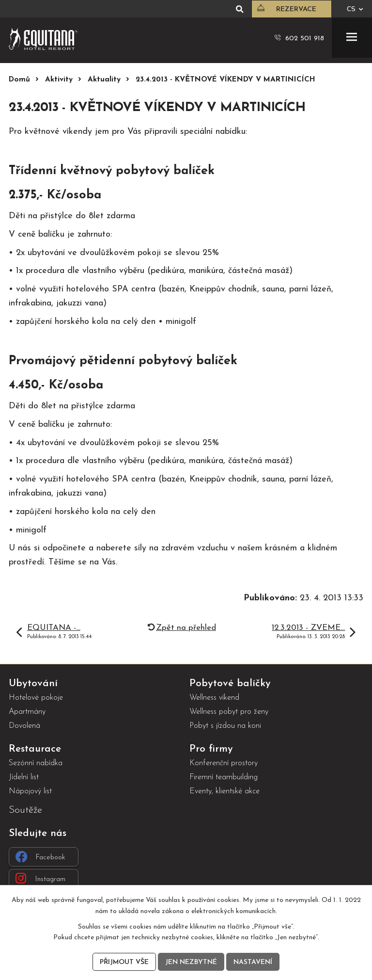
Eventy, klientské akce (225, 791)
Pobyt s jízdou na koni (225, 726)
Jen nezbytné (191, 962)
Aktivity (59, 80)
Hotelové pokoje (36, 698)
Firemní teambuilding (224, 777)
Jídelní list (24, 777)
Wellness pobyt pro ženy (229, 712)
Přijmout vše (124, 962)
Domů (19, 80)
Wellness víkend (214, 698)
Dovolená (24, 726)
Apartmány (27, 712)
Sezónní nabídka (36, 763)
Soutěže (25, 810)
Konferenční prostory (224, 763)
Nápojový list (30, 791)
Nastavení (253, 962)
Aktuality (104, 80)
